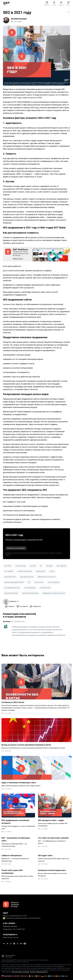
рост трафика (9, 571)
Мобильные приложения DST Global (15, 904)
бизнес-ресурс (41, 571)
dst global (49, 566)
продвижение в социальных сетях (54, 593)
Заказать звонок (10, 926)
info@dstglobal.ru (10, 934)
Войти (54, 3)
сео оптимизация (30, 588)
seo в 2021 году (21, 566)
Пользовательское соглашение (20, 972)
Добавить (47, 3)
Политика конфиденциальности (39, 972)
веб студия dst (61, 566)
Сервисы (61, 3)
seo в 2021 (8, 566)
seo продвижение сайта (12, 588)
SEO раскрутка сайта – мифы (51, 820)
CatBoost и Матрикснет (12, 855)
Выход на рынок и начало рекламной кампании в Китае (26, 745)
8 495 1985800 (9, 923)
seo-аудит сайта (45, 588)
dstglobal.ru (28, 102)
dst (41, 566)
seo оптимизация (53, 582)
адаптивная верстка (27, 577)
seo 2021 (33, 566)
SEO (3, 713)
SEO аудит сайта (45, 855)
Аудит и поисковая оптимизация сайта (19, 783)
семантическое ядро (11, 593)
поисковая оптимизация (30, 593)
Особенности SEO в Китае (13, 702)
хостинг (52, 571)
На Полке (7, 621)
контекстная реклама (25, 571)
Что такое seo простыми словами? (53, 838)
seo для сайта (39, 582)
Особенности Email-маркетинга (52, 870)
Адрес (6, 913)
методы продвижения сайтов (14, 582)
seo (29, 582)
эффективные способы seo (47, 577)
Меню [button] (68, 3)
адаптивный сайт (10, 577)
